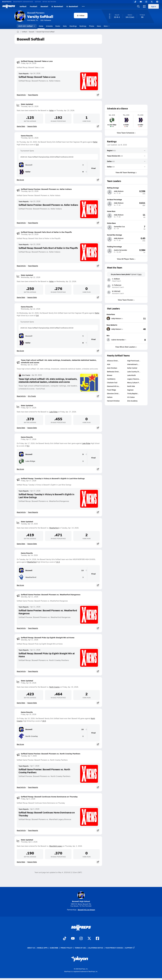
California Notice (96, 948)
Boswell (32, 32)
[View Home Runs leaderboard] (136, 319)
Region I (110, 150)
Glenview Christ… (113, 393)
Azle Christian (112, 368)
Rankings (83, 26)
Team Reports (24, 73)
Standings (73, 26)
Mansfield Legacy (56, 846)
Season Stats (32, 126)
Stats (65, 26)
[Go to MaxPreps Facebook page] (97, 939)
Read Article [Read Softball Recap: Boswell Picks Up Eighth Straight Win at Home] (21, 671)
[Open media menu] (144, 6)
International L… (133, 364)
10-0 (44, 721)
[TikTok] (135, 2)
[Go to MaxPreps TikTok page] (65, 939)
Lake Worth (131, 375)
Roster (58, 26)
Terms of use (80, 948)
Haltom (110, 397)
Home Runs (111, 314)
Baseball (44, 6)
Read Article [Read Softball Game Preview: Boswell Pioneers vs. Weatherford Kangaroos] (21, 628)
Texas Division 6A (113, 156)
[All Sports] (83, 6)
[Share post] (98, 95)
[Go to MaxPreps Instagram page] (81, 939)
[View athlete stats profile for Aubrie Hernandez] (116, 340)
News (99, 26)
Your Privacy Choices (114, 948)
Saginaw (130, 390)
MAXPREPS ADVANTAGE (23, 2)
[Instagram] (146, 2)
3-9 (37, 145)
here (140, 274)
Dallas (109, 161)
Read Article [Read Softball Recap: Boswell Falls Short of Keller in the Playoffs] (21, 266)
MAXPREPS (7, 2)
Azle (109, 364)
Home (41, 26)
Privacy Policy (66, 948)
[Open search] (138, 6)
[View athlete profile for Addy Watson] (126, 188)
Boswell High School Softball (45, 32)
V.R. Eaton (131, 397)
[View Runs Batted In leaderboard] (136, 329)
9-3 (28, 446)
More (106, 26)
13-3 (58, 562)
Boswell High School (81, 897)
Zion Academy (132, 401)
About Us (31, 948)
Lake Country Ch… (134, 372)
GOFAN (38, 2)
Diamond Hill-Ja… (114, 386)
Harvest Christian (113, 401)
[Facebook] (157, 2)
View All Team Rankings (126, 172)
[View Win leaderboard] (136, 340)
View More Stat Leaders (126, 347)
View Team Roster (126, 300)
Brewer (110, 375)
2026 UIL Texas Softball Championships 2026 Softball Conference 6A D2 (47, 157)
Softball (23, 6)
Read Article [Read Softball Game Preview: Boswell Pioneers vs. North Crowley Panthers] (21, 787)
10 (82, 729)
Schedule (49, 26)
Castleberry (111, 379)
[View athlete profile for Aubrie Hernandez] (126, 247)
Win (108, 336)
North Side (131, 386)
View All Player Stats (126, 259)
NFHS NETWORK (49, 2)
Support (130, 948)
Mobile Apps (42, 948)
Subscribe (54, 948)
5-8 (37, 316)
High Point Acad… (134, 361)
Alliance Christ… (113, 361)
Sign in (154, 6)
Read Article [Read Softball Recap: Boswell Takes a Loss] (21, 95)
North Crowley (55, 687)
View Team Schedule (126, 133)
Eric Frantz (24, 375)
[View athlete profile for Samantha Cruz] (126, 223)
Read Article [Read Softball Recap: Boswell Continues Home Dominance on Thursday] (21, 830)
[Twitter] (152, 2)
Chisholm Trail (112, 383)
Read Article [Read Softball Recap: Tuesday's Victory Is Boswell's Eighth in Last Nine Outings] (21, 512)
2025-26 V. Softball (27, 26)
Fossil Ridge (111, 390)
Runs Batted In (112, 325)
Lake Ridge (53, 412)
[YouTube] (141, 2)
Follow (81, 16)
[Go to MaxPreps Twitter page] (89, 939)
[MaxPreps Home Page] (18, 32)
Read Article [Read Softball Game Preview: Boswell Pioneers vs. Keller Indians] (21, 223)
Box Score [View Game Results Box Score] (20, 180)
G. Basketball (72, 6)
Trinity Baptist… (133, 393)
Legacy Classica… (134, 379)
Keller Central (132, 368)
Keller (52, 110)
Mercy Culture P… (134, 383)
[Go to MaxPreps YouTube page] (73, 939)
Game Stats (21, 126)
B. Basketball (57, 6)
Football (34, 6)
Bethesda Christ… (114, 372)
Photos (92, 26)
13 (82, 570)
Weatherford (54, 528)
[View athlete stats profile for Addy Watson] (116, 319)
